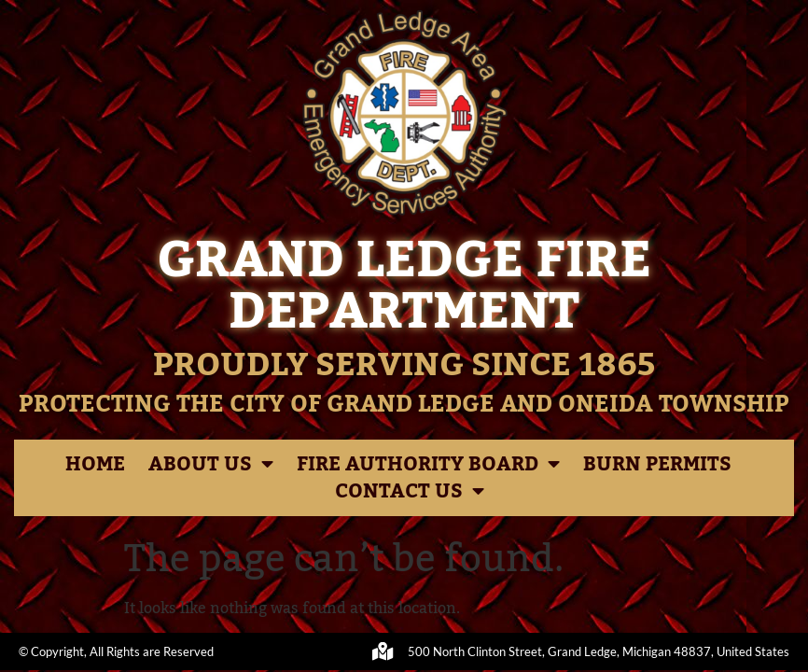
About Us (211, 464)
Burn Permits (657, 464)
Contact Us (410, 491)
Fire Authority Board (428, 464)
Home (95, 464)
